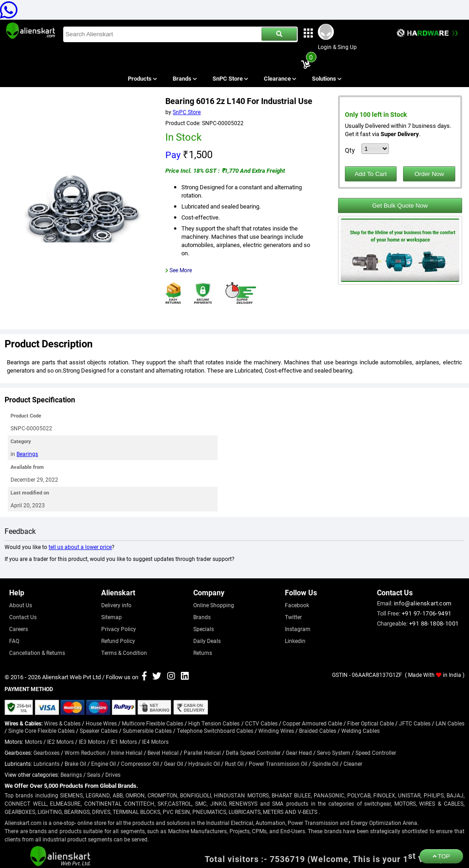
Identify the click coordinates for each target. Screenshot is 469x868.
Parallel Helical (202, 753)
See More (181, 270)
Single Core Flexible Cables (41, 731)
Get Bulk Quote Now (400, 206)
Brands (184, 78)
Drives (113, 775)
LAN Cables (450, 723)
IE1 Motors (124, 742)
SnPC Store (230, 78)
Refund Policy (118, 641)
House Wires (101, 723)
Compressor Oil (140, 764)
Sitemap (112, 617)
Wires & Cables (62, 723)
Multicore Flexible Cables (153, 723)
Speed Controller (376, 753)
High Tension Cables (214, 723)
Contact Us (23, 617)
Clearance (280, 78)
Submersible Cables (147, 731)
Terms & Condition (124, 653)
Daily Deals (207, 641)
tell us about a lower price (80, 547)
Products (142, 78)
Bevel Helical (163, 753)
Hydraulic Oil (204, 764)
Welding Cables (360, 731)
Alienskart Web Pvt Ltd (71, 677)
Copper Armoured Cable (312, 723)
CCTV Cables (261, 723)
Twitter (293, 617)
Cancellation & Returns (37, 653)
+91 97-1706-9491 (426, 613)
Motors (33, 742)
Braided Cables (318, 731)
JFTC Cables (415, 723)
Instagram (298, 629)
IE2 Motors (60, 742)
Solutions (326, 78)
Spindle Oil (325, 764)
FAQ (14, 641)
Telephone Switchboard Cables (215, 731)
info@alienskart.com (423, 603)
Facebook (297, 605)
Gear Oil (174, 764)
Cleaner (353, 764)
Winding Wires (276, 731)
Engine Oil (104, 764)
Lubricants (46, 764)
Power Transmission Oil (278, 764)
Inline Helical (127, 753)
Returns (203, 653)
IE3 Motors (92, 742)
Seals (94, 775)
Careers (19, 629)
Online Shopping (214, 605)
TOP (442, 856)
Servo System (334, 753)
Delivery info (116, 605)
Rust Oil (234, 764)
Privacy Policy (119, 629)
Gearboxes (46, 753)
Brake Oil (75, 764)
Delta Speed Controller (253, 753)
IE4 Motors (155, 742)
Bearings (27, 454)
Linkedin (295, 641)
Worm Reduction (85, 753)
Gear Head (299, 753)
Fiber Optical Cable (371, 723)
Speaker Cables (99, 731)
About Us (21, 605)
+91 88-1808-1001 (434, 623)
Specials (204, 629)
